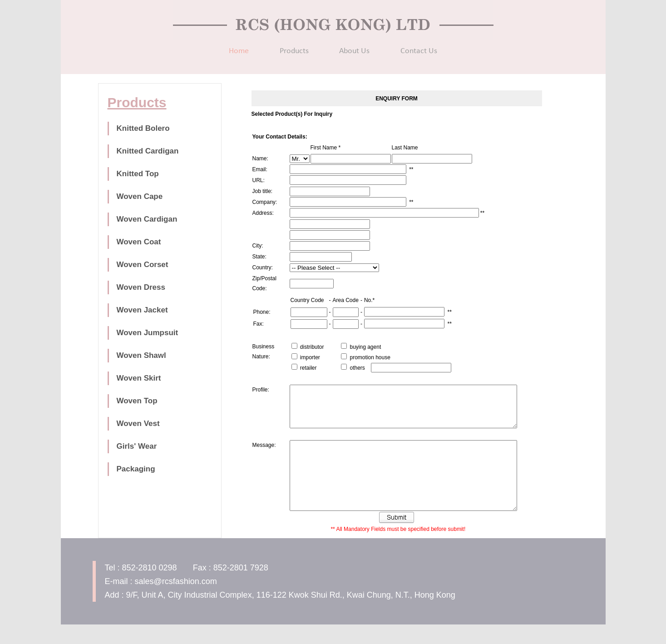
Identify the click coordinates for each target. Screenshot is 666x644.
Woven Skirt (139, 378)
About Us (354, 51)
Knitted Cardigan (148, 151)
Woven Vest (138, 424)
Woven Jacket (142, 310)
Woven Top (137, 401)
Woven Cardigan (147, 219)
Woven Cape (140, 196)
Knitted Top (138, 174)
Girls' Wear (137, 446)
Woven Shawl (141, 355)
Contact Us (419, 51)
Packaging (136, 469)
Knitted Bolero (143, 128)
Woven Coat (139, 242)
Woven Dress (141, 287)
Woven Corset (143, 265)
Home (239, 51)
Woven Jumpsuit (148, 333)
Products (294, 51)
